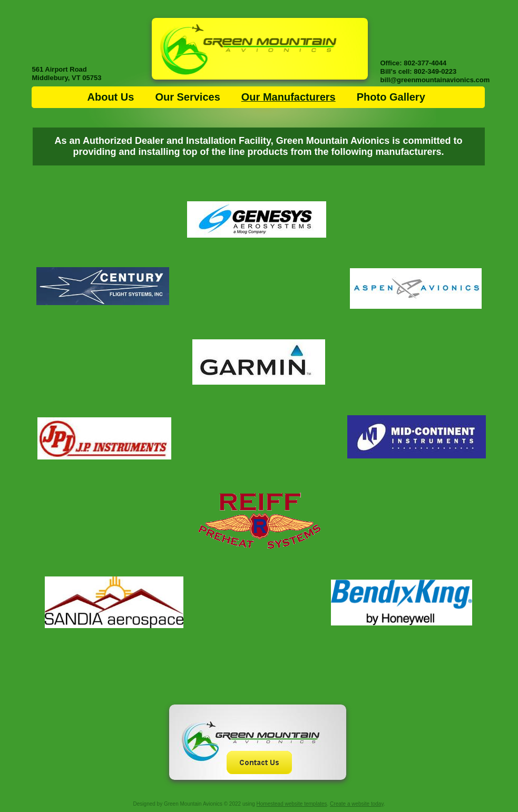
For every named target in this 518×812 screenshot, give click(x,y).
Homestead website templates (292, 804)
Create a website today (357, 804)
